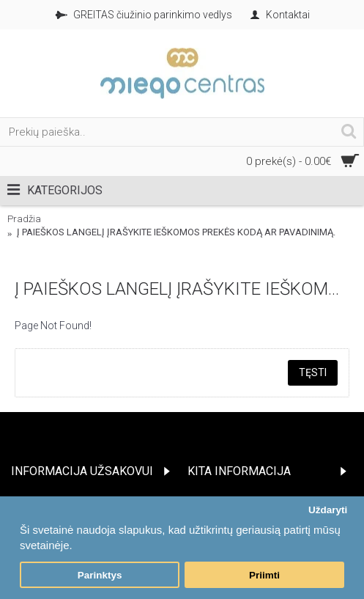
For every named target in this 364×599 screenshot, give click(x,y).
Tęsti (313, 372)
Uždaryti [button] (328, 510)
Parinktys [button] (100, 575)
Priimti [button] (264, 575)
